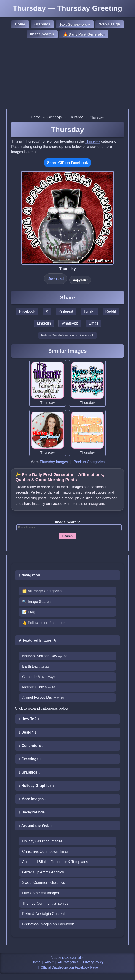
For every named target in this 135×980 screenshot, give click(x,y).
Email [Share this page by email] (93, 323)
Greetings (54, 117)
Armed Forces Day (43, 697)
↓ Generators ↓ (31, 746)
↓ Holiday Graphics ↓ (36, 786)
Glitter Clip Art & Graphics (43, 872)
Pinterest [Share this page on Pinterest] (66, 311)
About (49, 962)
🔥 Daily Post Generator (84, 34)
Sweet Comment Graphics (44, 883)
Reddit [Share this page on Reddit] (111, 311)
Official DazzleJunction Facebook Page (69, 967)
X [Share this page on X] (47, 311)
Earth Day (35, 666)
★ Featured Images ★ (37, 640)
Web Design (109, 24)
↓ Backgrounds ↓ (33, 812)
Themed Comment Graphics (45, 903)
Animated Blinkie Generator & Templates (55, 862)
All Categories (68, 962)
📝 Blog (29, 612)
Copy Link (80, 280)
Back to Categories (89, 462)
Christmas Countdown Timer (45, 851)
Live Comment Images (40, 893)
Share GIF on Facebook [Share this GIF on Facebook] (68, 163)
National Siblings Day (45, 656)
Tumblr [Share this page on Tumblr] (89, 311)
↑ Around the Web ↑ (35, 826)
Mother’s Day (39, 687)
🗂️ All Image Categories (42, 591)
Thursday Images (54, 462)
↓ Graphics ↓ (29, 772)
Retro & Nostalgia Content (43, 914)
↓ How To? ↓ (29, 719)
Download (55, 278)
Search (67, 536)
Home (20, 24)
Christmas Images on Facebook (48, 924)
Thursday (76, 117)
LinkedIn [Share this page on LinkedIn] (44, 323)
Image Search (42, 34)
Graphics (42, 24)
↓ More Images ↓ (33, 799)
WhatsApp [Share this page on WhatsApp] (70, 323)
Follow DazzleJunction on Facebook (67, 335)
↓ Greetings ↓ (30, 759)
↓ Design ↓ (27, 732)
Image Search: (67, 522)
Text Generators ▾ (75, 24)
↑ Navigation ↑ (31, 575)
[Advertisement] (67, 74)
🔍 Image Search (36, 602)
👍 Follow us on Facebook (44, 623)
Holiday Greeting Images (42, 841)
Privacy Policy (93, 962)
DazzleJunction (73, 958)
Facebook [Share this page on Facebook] (27, 311)
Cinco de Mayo (39, 677)
